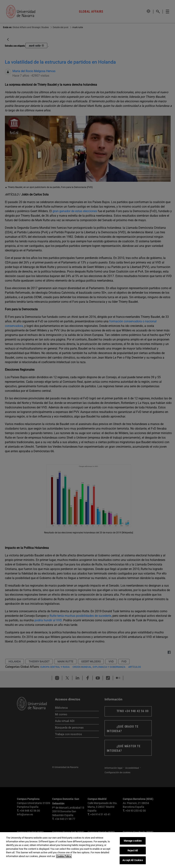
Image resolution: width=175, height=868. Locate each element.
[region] (87, 850)
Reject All (133, 851)
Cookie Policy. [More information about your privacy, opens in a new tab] (64, 856)
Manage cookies (133, 841)
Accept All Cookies (133, 860)
